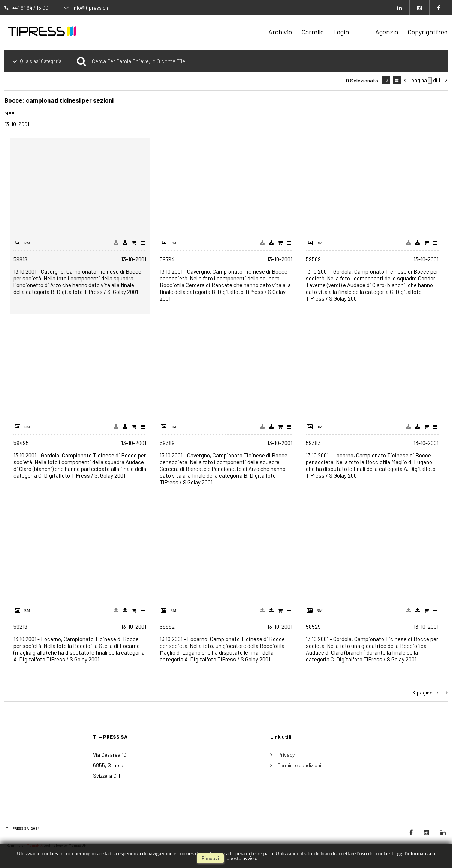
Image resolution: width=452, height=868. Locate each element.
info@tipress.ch (90, 8)
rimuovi (210, 858)
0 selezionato (362, 80)
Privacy (286, 755)
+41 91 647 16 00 (30, 8)
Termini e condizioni (299, 765)
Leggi (398, 853)
